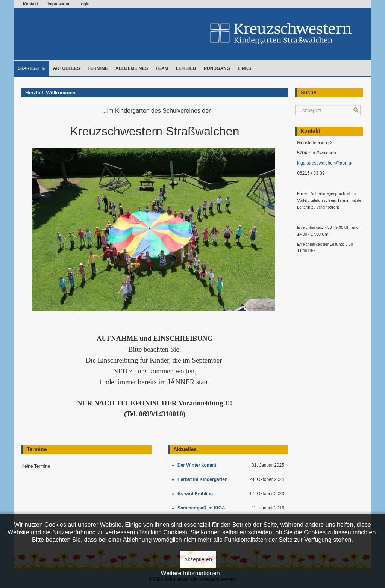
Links (244, 68)
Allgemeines (132, 68)
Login (84, 4)
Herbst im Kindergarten (204, 479)
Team (162, 68)
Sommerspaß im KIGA (202, 508)
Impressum (58, 4)
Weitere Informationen (190, 573)
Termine (98, 68)
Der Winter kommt (198, 465)
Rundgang (217, 68)
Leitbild (186, 68)
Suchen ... (295, 101)
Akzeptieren (198, 559)
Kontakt (30, 4)
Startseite (32, 68)
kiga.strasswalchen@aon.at (325, 163)
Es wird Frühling (196, 494)
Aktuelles (67, 68)
